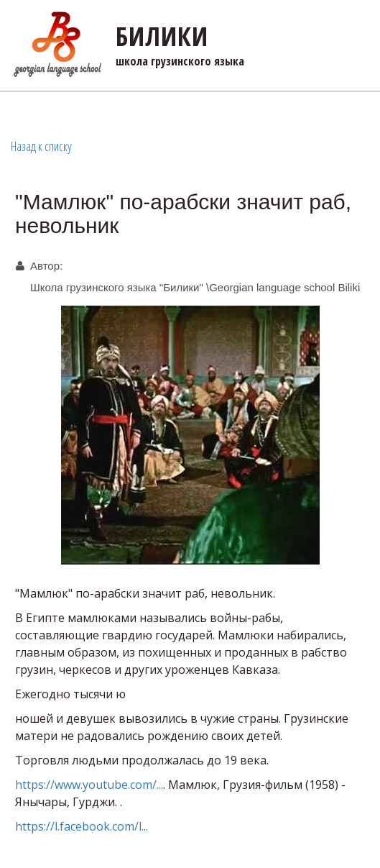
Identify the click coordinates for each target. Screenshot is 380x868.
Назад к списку (41, 146)
